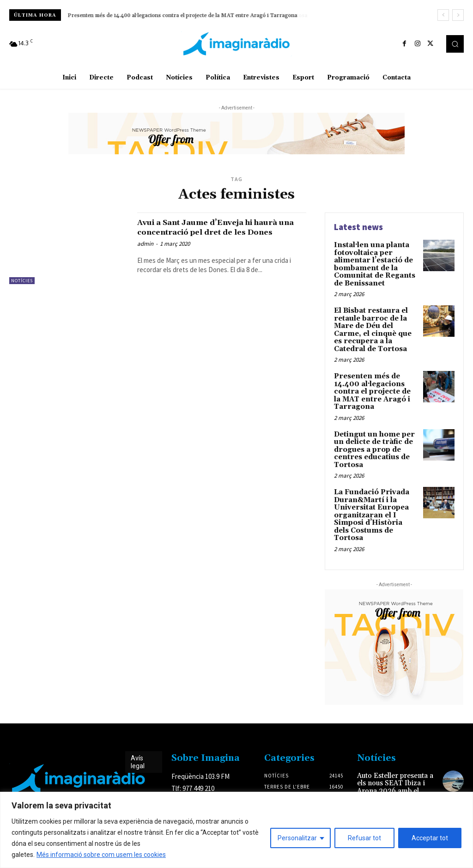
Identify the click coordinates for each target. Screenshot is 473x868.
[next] (458, 15)
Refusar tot (364, 838)
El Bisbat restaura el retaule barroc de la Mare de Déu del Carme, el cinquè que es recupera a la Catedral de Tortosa (376, 325)
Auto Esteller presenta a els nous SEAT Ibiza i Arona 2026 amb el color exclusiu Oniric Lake (394, 764)
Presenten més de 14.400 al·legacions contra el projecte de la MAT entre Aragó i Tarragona (183, 15)
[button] (455, 44)
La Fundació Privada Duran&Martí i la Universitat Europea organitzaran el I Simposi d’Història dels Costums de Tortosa (375, 499)
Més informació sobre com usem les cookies (101, 855)
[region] (236, 830)
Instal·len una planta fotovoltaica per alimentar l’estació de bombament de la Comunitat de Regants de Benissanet (372, 263)
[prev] (443, 15)
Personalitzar (297, 838)
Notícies (22, 281)
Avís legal (138, 740)
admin (145, 253)
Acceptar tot (430, 838)
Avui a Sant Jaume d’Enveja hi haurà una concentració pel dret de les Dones (220, 232)
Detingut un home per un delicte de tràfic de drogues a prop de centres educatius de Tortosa (372, 440)
